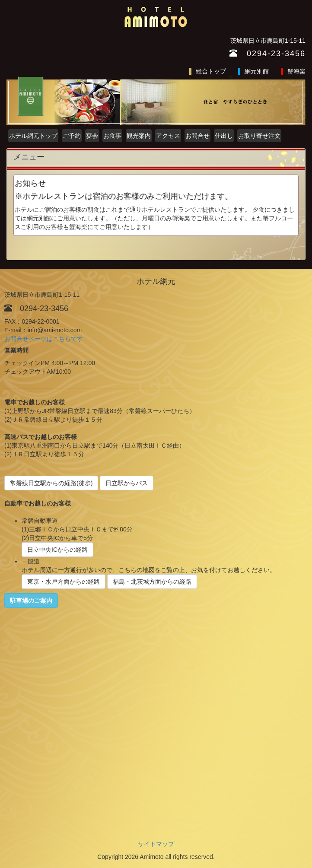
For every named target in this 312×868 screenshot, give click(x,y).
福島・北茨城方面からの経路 (152, 582)
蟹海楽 (296, 71)
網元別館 (257, 71)
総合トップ (211, 71)
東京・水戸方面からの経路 (64, 582)
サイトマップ (156, 844)
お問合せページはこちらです (44, 339)
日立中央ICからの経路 (57, 550)
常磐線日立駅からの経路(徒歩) (51, 483)
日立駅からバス (127, 483)
